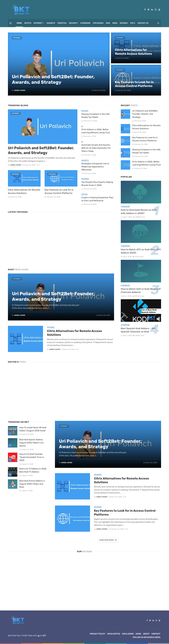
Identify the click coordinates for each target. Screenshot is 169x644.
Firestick (62, 23)
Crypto (28, 23)
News (115, 23)
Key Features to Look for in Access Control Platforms (134, 84)
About (146, 634)
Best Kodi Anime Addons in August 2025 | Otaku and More (32, 484)
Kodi (108, 23)
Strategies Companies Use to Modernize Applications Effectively (95, 167)
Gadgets (51, 23)
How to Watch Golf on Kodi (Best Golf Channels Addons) (141, 291)
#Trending (85, 23)
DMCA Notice (114, 634)
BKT (44, 636)
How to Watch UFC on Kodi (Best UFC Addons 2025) (141, 251)
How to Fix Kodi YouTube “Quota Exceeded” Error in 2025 (32, 457)
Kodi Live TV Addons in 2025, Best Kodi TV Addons (33, 470)
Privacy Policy (98, 634)
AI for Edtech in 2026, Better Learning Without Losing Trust (96, 131)
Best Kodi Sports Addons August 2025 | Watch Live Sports (32, 443)
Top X (133, 23)
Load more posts (108, 540)
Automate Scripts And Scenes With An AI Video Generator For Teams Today (96, 148)
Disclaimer (128, 634)
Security (73, 23)
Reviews (124, 23)
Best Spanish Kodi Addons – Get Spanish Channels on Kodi (138, 330)
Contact (156, 634)
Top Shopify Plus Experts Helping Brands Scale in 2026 (97, 184)
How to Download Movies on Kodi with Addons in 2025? (139, 212)
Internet (38, 23)
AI (82, 126)
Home (19, 23)
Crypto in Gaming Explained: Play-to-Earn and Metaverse (98, 199)
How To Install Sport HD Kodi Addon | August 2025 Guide (33, 429)
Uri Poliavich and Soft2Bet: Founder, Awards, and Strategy (53, 79)
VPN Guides (98, 23)
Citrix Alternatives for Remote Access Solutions (134, 52)
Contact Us (143, 23)
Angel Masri (20, 90)
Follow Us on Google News (146, 637)
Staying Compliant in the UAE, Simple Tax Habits (96, 116)
